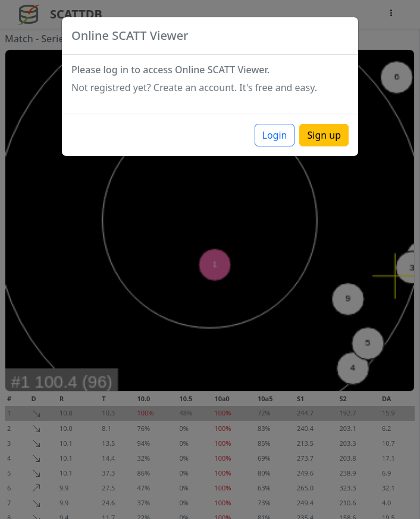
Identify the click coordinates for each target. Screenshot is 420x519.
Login (275, 135)
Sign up (324, 135)
